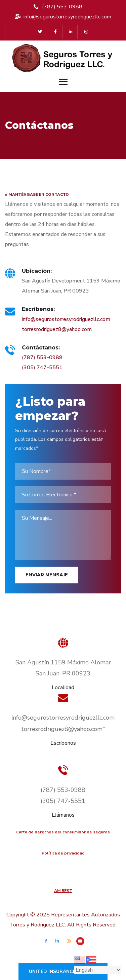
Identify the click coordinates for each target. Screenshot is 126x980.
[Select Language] (98, 970)
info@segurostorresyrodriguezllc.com (66, 319)
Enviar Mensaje (47, 575)
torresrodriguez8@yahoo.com (57, 329)
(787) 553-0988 (42, 357)
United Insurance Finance (63, 971)
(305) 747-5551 (42, 367)
